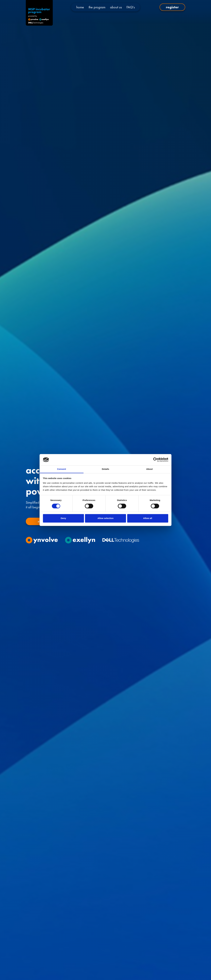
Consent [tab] (62, 469)
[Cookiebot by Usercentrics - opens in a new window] (155, 460)
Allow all (148, 518)
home (80, 7)
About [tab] (149, 469)
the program (97, 7)
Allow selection (105, 518)
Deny (63, 518)
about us (116, 7)
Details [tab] (105, 469)
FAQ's (131, 7)
